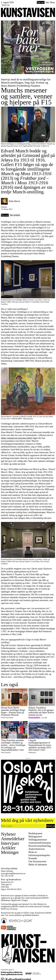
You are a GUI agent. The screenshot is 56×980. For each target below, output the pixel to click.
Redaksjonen (35, 833)
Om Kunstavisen (37, 861)
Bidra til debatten (38, 864)
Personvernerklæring (40, 846)
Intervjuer (10, 843)
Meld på (51, 826)
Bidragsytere (35, 836)
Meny (52, 2)
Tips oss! (41, 2)
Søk (47, 2)
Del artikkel (15, 215)
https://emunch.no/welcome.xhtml (17, 438)
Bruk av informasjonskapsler (39, 854)
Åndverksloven (37, 849)
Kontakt (33, 858)
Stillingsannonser (38, 840)
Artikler (8, 848)
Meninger (10, 852)
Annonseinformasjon (40, 843)
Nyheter (8, 834)
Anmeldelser (13, 839)
